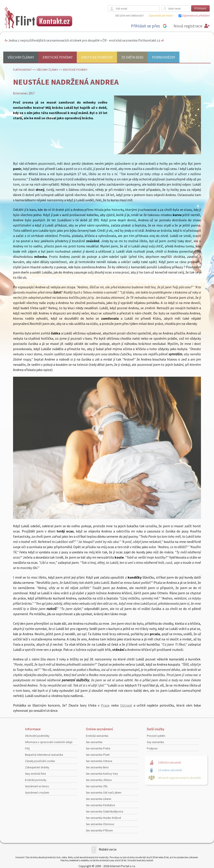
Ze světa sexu (132, 57)
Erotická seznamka (97, 736)
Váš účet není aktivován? (130, 16)
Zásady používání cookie (40, 761)
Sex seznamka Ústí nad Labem (104, 793)
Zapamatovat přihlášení (196, 16)
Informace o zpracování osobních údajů (49, 742)
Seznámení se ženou (37, 786)
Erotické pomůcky (97, 57)
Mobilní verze (108, 849)
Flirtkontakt (22, 70)
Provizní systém (156, 736)
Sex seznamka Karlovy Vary (102, 774)
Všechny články (21, 57)
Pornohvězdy (164, 57)
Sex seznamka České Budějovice (104, 812)
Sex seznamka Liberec (99, 799)
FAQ (27, 748)
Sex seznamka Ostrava (99, 761)
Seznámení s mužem (37, 793)
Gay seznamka (155, 742)
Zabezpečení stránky (37, 767)
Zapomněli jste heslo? (161, 16)
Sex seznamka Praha (98, 748)
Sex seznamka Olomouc (100, 824)
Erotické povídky (58, 57)
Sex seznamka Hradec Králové (103, 818)
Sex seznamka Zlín (97, 786)
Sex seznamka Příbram (99, 830)
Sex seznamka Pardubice (100, 805)
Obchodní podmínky (37, 736)
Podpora (152, 748)
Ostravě (126, 705)
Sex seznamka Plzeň (98, 755)
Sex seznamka (94, 742)
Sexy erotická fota (35, 774)
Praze (105, 705)
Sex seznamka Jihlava (99, 780)
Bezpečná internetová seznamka (44, 755)
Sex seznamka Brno (97, 767)
